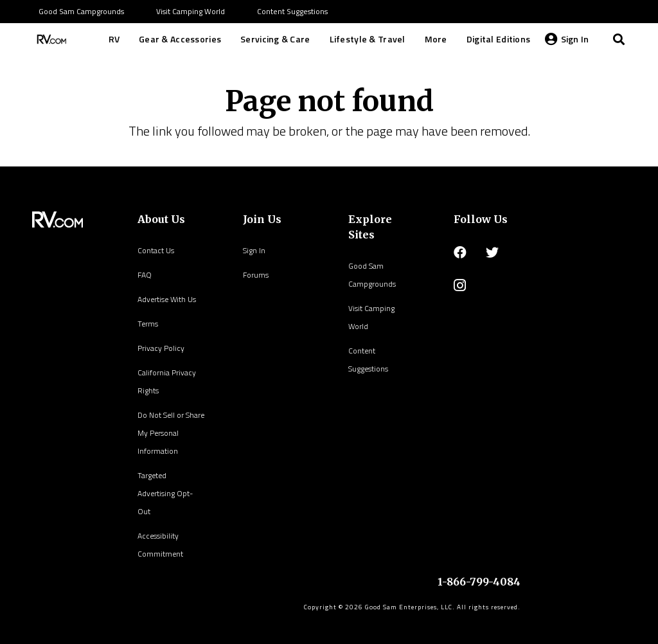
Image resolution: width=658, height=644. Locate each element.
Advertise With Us (167, 299)
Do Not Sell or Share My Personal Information (171, 433)
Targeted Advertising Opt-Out (165, 493)
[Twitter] (492, 253)
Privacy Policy (161, 348)
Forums (256, 275)
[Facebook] (460, 253)
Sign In (254, 250)
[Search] (619, 39)
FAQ (145, 275)
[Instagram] (460, 285)
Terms (148, 324)
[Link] (50, 39)
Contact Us (156, 250)
